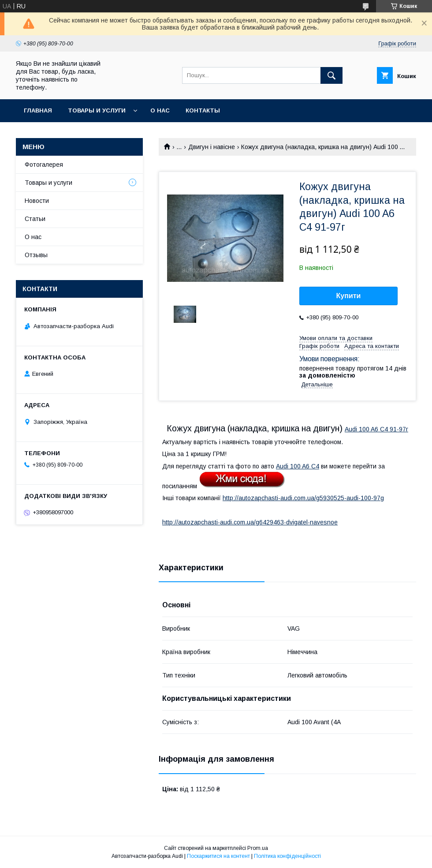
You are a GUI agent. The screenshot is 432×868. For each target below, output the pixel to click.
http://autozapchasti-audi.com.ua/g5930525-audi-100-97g (303, 498)
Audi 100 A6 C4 (298, 466)
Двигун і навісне (212, 147)
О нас (160, 110)
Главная (38, 110)
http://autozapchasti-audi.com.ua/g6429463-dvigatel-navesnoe (250, 522)
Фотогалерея (44, 165)
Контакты (203, 110)
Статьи (35, 219)
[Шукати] (331, 75)
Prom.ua (258, 848)
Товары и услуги (97, 110)
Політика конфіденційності (287, 856)
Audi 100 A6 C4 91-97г (376, 429)
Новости (37, 201)
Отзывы (36, 255)
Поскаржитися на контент (218, 856)
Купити (349, 296)
